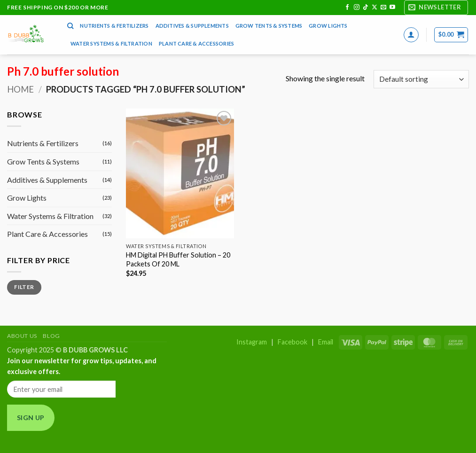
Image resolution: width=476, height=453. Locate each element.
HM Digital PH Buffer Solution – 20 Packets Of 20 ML (178, 259)
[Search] (70, 26)
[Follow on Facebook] (347, 8)
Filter (24, 287)
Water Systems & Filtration (111, 43)
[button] (436, 8)
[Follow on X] (375, 8)
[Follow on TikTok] (366, 8)
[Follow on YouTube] (392, 8)
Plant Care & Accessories (196, 43)
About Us (22, 336)
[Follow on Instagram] (357, 8)
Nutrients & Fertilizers (114, 26)
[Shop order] (421, 79)
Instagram (252, 342)
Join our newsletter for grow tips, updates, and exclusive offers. (82, 366)
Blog (51, 336)
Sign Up (31, 418)
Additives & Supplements (192, 26)
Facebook (293, 342)
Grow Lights (328, 26)
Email (326, 342)
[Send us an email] (383, 8)
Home (20, 89)
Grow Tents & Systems (269, 26)
